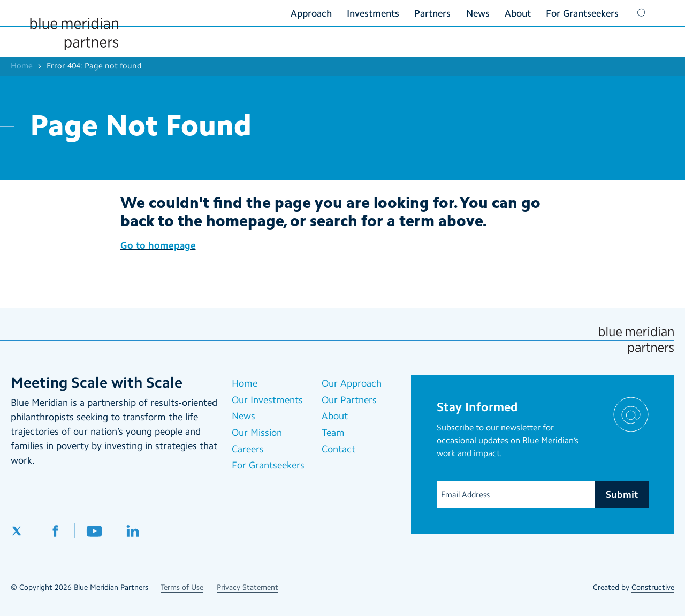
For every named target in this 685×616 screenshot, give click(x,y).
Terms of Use (182, 587)
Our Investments (267, 400)
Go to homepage (158, 245)
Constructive (653, 587)
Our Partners (349, 400)
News (243, 416)
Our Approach (352, 383)
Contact (338, 449)
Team (333, 433)
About (335, 416)
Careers (248, 449)
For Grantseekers (268, 465)
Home (22, 66)
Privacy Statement (248, 587)
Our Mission (257, 433)
